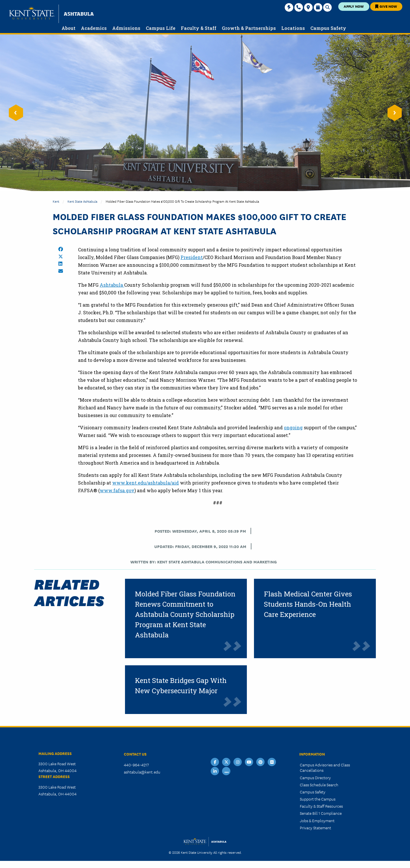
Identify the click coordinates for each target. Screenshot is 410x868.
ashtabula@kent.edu (142, 772)
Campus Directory (315, 777)
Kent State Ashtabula (82, 201)
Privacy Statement (315, 828)
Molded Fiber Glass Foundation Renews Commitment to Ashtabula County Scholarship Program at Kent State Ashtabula (185, 614)
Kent (56, 201)
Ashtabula (112, 285)
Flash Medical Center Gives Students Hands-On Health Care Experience (308, 604)
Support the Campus (318, 799)
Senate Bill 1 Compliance (321, 813)
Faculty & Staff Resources (321, 806)
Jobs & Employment (317, 820)
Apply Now (354, 6)
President (192, 257)
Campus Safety (313, 792)
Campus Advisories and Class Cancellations (325, 767)
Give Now (386, 6)
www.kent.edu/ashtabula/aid (145, 483)
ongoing (293, 427)
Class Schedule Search (319, 785)
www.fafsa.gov (117, 490)
